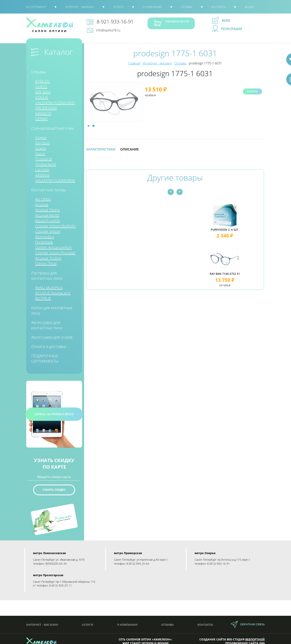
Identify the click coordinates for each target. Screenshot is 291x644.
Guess (41, 148)
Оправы (39, 72)
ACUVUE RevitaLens (53, 293)
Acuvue (42, 204)
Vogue (41, 137)
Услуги (118, 7)
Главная (134, 63)
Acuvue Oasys (48, 210)
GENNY (42, 119)
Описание (129, 149)
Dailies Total (46, 264)
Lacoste (42, 170)
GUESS (41, 87)
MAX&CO (43, 113)
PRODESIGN (46, 108)
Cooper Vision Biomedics (48, 234)
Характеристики (101, 149)
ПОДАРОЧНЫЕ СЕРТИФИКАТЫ (45, 358)
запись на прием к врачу (54, 414)
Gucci (40, 154)
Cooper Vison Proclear (55, 253)
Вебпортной (255, 639)
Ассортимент (36, 7)
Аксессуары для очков (52, 337)
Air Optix (43, 199)
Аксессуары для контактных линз (47, 325)
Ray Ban (42, 143)
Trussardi (44, 159)
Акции (249, 7)
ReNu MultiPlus (49, 288)
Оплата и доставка (49, 346)
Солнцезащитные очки (53, 128)
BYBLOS (42, 81)
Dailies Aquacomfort (54, 247)
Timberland (46, 164)
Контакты (218, 7)
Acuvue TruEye (48, 258)
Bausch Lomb (48, 221)
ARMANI (42, 175)
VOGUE (42, 97)
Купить (252, 91)
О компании (152, 7)
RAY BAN (43, 92)
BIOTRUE (43, 298)
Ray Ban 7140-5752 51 (237, 274)
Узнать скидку (54, 490)
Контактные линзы (48, 190)
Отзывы (187, 7)
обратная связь (252, 624)
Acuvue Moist (47, 215)
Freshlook (44, 242)
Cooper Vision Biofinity (56, 226)
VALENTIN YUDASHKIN (55, 103)
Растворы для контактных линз (47, 276)
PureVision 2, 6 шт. (237, 230)
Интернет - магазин (80, 7)
